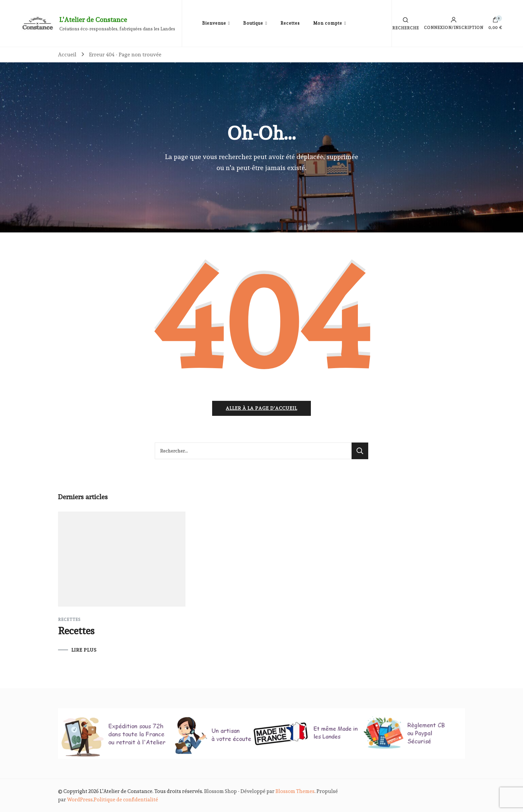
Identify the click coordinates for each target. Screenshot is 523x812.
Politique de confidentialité (126, 800)
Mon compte (328, 23)
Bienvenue (214, 23)
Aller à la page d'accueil (261, 408)
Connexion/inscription (454, 23)
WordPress (80, 800)
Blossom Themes (295, 791)
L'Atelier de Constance (93, 20)
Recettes (290, 23)
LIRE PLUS (84, 650)
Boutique (253, 23)
